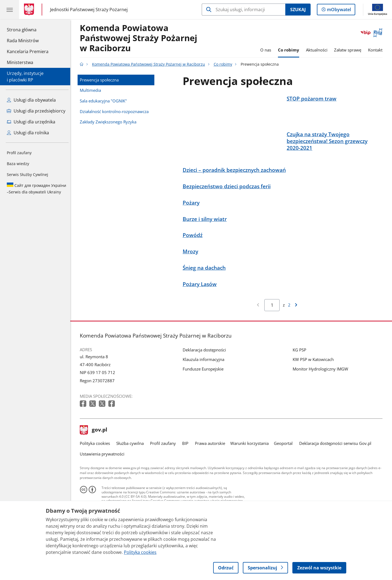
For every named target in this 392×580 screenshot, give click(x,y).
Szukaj (298, 10)
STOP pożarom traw (313, 98)
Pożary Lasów (201, 310)
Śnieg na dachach (206, 294)
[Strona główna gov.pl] (30, 10)
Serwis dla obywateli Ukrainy (36, 189)
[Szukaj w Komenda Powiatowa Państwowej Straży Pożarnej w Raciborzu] (244, 10)
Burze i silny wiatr (206, 245)
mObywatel (338, 11)
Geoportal (285, 469)
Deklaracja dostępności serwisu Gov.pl (337, 469)
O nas (267, 50)
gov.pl (95, 456)
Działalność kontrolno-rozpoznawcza (116, 111)
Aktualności (318, 50)
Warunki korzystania (251, 469)
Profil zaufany (19, 153)
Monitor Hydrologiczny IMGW (322, 395)
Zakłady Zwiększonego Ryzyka (109, 122)
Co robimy (290, 50)
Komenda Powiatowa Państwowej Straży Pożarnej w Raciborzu (140, 38)
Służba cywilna (131, 469)
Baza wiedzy (18, 164)
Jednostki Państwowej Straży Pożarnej (89, 9)
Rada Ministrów (23, 41)
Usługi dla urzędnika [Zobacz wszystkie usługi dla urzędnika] (31, 122)
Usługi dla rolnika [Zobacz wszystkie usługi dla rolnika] (28, 133)
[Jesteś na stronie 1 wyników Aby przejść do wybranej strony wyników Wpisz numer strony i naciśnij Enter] (274, 331)
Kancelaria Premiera (28, 51)
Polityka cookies (96, 469)
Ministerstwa (20, 62)
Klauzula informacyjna (205, 385)
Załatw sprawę (349, 50)
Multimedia (92, 90)
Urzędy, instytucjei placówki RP (25, 77)
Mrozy (192, 278)
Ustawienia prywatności (103, 480)
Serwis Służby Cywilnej (27, 174)
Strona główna (28, 29)
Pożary (192, 229)
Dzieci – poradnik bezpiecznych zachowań (236, 196)
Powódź (194, 261)
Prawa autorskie (211, 469)
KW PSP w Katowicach (315, 385)
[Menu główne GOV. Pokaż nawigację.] (10, 10)
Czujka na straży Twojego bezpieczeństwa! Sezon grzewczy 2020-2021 (328, 154)
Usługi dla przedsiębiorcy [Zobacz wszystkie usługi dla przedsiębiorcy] (36, 111)
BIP (187, 469)
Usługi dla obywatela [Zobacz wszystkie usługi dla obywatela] (31, 100)
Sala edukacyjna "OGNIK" (105, 101)
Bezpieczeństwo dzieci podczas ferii (228, 212)
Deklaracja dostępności (206, 376)
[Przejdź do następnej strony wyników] (297, 331)
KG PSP (301, 376)
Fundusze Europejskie (204, 395)
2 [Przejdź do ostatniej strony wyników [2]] (291, 331)
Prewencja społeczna (101, 80)
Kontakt (377, 50)
